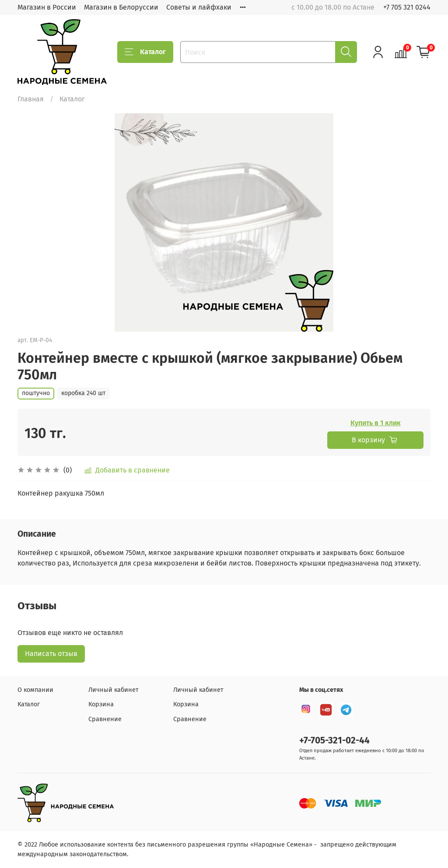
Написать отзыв (51, 654)
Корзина (101, 704)
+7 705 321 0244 (407, 7)
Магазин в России (47, 7)
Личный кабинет (113, 690)
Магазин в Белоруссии (121, 7)
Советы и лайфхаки (199, 7)
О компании (35, 690)
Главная (31, 99)
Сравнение (105, 719)
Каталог (145, 52)
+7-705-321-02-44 (334, 741)
